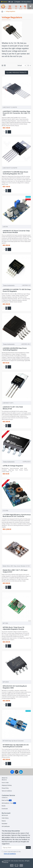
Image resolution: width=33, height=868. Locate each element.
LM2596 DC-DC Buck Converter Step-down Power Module (16, 232)
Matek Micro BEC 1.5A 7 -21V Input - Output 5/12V (15, 571)
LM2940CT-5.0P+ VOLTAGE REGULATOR (13, 408)
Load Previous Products (17, 72)
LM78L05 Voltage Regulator (13, 466)
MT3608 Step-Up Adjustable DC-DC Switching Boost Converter (16, 746)
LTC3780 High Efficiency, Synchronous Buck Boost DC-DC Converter (17, 516)
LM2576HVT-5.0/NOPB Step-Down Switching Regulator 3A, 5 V (15, 173)
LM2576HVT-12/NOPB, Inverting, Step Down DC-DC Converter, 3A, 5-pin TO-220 (17, 113)
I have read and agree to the (11, 853)
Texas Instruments (9, 285)
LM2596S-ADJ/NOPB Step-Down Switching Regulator (15, 349)
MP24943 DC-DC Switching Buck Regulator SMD (15, 687)
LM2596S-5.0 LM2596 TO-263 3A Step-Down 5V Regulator (17, 290)
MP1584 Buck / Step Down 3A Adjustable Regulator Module (14, 628)
